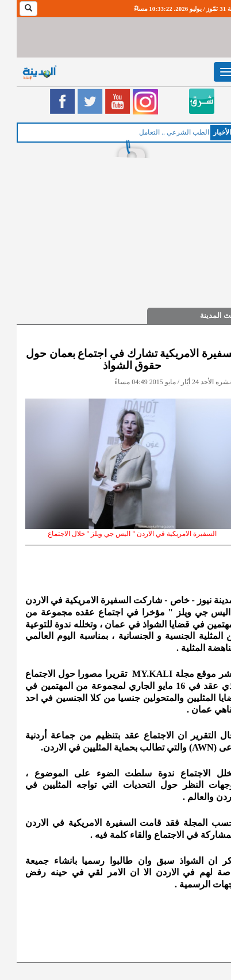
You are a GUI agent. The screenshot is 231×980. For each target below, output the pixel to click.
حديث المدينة (204, 315)
